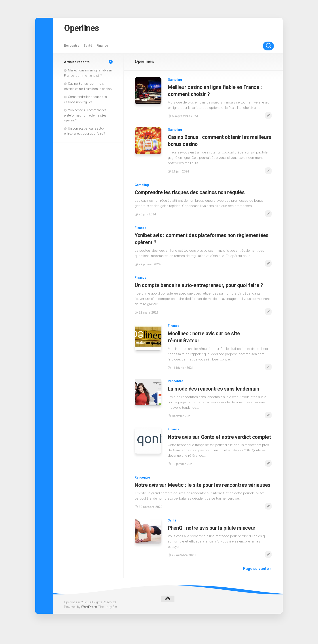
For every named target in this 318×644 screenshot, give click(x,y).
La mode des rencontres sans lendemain (214, 388)
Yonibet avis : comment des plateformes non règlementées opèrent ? (85, 116)
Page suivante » (257, 581)
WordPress (89, 619)
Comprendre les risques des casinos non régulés (191, 193)
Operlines (83, 29)
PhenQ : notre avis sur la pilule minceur (212, 540)
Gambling (175, 80)
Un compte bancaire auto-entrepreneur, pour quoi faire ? (199, 285)
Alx (115, 619)
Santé (88, 46)
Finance (102, 46)
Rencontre (72, 46)
